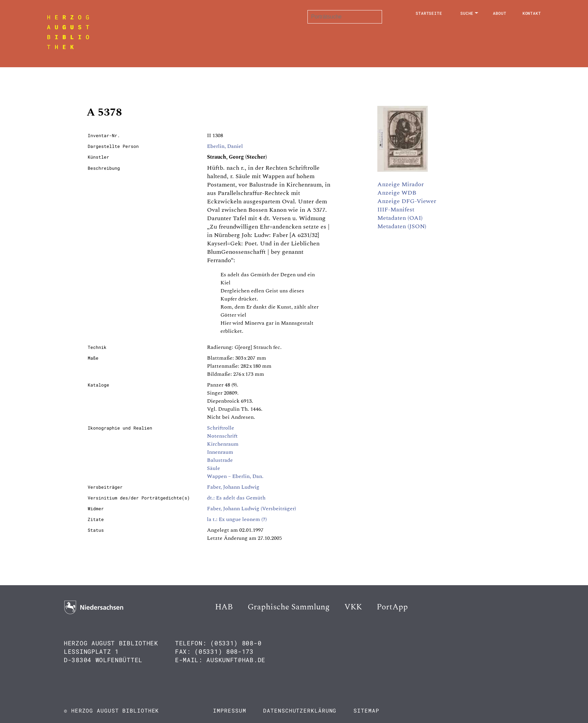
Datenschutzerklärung (300, 710)
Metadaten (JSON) (402, 226)
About (500, 13)
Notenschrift (222, 436)
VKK (353, 607)
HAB (224, 607)
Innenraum (220, 452)
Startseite (429, 13)
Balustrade (220, 460)
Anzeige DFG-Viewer (407, 201)
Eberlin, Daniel (225, 146)
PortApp (392, 607)
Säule (214, 468)
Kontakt (532, 13)
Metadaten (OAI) (400, 218)
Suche (467, 13)
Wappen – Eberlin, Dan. (235, 476)
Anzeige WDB (397, 193)
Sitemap (366, 710)
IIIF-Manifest (396, 210)
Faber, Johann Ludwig (233, 487)
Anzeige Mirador (401, 184)
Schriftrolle (221, 428)
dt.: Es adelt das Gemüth (236, 498)
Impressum (229, 710)
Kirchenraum (223, 444)
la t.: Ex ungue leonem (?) (237, 519)
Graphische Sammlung (289, 607)
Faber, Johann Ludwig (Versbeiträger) (251, 509)
